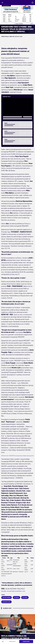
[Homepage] (32, 3)
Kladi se (4, 576)
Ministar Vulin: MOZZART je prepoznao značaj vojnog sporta (17, 456)
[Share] (3, 641)
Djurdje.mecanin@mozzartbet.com (13, 591)
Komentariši (26, 641)
